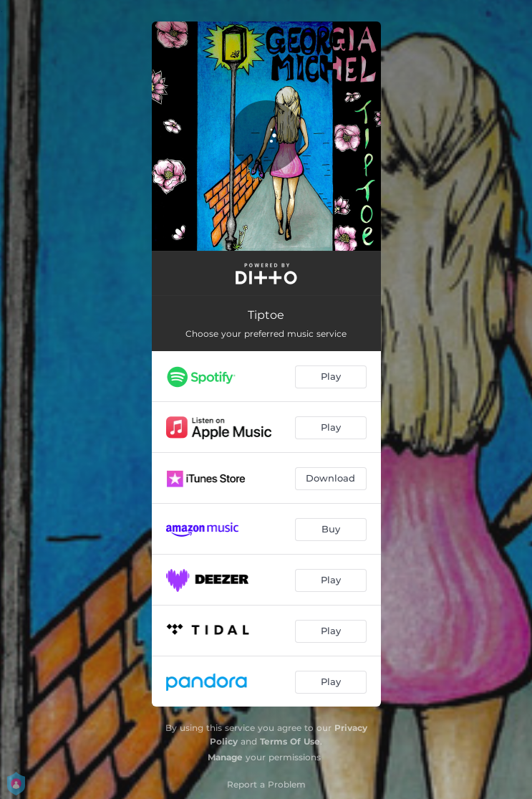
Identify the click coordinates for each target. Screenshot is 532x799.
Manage (225, 757)
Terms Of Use (290, 741)
